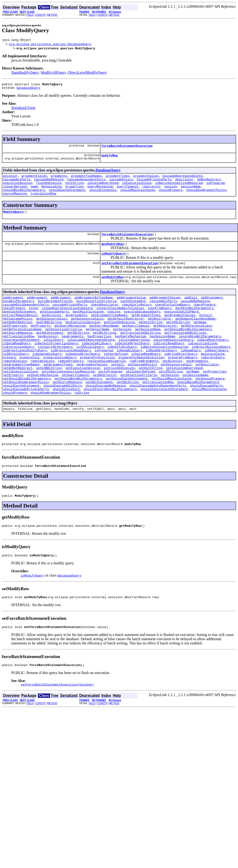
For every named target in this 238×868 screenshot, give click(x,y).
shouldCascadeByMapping (106, 416)
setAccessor (173, 386)
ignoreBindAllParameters (200, 356)
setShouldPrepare (210, 407)
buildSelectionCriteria (96, 314)
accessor (10, 180)
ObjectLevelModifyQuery (87, 73)
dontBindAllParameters (194, 323)
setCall (117, 390)
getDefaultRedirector (126, 335)
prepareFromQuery (182, 382)
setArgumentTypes (58, 390)
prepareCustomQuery (60, 382)
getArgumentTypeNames (109, 331)
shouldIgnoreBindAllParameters (110, 420)
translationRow (43, 201)
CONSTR (40, 15)
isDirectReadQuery (169, 365)
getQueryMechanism (70, 344)
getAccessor (52, 331)
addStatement (212, 310)
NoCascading (52, 193)
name (34, 193)
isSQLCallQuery (16, 378)
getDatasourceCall (52, 335)
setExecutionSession (83, 395)
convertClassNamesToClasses (120, 323)
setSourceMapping (67, 411)
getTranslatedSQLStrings (185, 352)
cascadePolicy (121, 184)
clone (33, 323)
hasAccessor (48, 356)
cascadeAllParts (163, 314)
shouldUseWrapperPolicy (206, 197)
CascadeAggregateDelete (183, 180)
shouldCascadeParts (206, 416)
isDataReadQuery (17, 365)
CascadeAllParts (17, 184)
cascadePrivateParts (70, 318)
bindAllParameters (19, 314)
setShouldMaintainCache (172, 407)
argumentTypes (117, 180)
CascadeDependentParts (86, 184)
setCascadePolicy (142, 390)
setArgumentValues (92, 390)
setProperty (13, 403)
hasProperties (99, 356)
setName (193, 399)
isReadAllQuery (129, 373)
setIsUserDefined (140, 399)
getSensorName (97, 348)
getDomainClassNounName (195, 335)
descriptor (184, 184)
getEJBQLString (49, 340)
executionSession (18, 188)
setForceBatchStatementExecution (130, 274)
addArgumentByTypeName (94, 310)
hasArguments (73, 356)
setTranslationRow (158, 411)
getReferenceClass (196, 344)
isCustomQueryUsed (103, 188)
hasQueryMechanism (130, 356)
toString (82, 424)
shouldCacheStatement (67, 197)
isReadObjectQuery (161, 373)
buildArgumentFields (55, 314)
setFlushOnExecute (119, 395)
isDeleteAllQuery (96, 365)
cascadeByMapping (195, 314)
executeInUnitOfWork (182, 327)
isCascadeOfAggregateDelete (91, 361)
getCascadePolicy (18, 335)
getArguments (76, 331)
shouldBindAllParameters (24, 197)
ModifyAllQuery (53, 73)
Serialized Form (23, 110)
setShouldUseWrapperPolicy (26, 411)
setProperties (214, 399)
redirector (151, 193)
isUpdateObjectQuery (83, 378)
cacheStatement (133, 314)
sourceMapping (15, 201)
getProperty (41, 344)
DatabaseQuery (28, 90)
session (171, 193)
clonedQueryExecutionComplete (67, 323)
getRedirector (165, 344)
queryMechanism (100, 193)
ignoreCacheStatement (21, 361)
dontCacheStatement (19, 327)
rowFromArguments (144, 386)
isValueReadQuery (146, 378)
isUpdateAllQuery (47, 378)
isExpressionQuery (19, 369)
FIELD (30, 15)
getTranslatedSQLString (140, 352)
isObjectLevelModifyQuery (25, 373)
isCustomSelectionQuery (173, 361)
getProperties (15, 344)
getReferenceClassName (22, 348)
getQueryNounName (104, 344)
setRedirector (105, 403)
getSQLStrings (105, 352)
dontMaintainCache (88, 327)
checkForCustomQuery (172, 318)
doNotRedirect (209, 184)
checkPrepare (204, 318)
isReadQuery (191, 373)
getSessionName (148, 348)
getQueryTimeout (136, 344)
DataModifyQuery (25, 73)
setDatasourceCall (176, 390)
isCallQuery (54, 361)
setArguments (197, 386)
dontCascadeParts (54, 327)
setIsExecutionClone (20, 399)
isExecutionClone (137, 188)
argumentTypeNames (86, 180)
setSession (170, 403)
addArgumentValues (165, 310)
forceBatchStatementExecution (127, 148)
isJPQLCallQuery (90, 369)
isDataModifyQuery (213, 361)
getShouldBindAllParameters (188, 348)
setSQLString (128, 411)
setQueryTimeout (75, 403)
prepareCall (30, 382)
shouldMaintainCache (138, 197)
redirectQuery (213, 382)
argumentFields (34, 180)
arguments (59, 180)
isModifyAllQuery (122, 369)
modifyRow (109, 159)
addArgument (13, 310)
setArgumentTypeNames (21, 390)
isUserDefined (15, 193)
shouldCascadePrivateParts (26, 420)
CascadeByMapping (49, 184)
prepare (10, 382)
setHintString (150, 395)
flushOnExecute (49, 188)
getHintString (150, 340)
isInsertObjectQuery (55, 369)
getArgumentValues (180, 331)
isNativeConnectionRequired (179, 188)
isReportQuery (216, 373)
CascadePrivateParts (154, 184)
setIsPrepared (110, 399)
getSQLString (78, 352)
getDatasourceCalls (87, 335)
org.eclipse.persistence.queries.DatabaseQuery (50, 45)
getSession (122, 348)
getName (200, 340)
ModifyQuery (13, 220)
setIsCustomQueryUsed (184, 395)
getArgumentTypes (146, 331)
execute (114, 327)
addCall (191, 310)
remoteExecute (15, 386)
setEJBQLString (49, 395)
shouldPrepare (171, 197)
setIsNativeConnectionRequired (68, 399)
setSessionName (195, 403)
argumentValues (146, 180)
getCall (205, 331)
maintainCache (213, 378)
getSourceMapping (18, 352)
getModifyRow (112, 254)
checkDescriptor (105, 318)
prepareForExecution (97, 382)
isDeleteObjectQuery (132, 365)
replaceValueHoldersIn (107, 386)
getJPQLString (178, 340)
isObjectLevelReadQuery (71, 373)
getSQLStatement (50, 352)
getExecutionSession (83, 340)
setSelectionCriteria (138, 403)
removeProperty (71, 386)
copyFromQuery (159, 323)
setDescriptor (207, 390)
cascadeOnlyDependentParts (26, 318)
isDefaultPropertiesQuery (56, 365)
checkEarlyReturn (137, 318)
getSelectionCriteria (63, 348)
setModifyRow (112, 289)
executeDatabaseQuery (142, 327)
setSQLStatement (99, 411)
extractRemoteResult (20, 331)
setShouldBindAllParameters (27, 407)
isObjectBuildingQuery (211, 369)
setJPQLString (171, 399)
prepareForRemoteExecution (141, 382)
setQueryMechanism (42, 403)
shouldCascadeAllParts (63, 416)
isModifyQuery (113, 264)
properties (74, 193)
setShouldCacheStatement (127, 407)
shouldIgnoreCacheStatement (164, 420)
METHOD (52, 15)
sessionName (191, 193)
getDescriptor (159, 335)
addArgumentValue (131, 310)
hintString (74, 188)
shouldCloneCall (103, 197)
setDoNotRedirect (18, 395)
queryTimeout (128, 193)
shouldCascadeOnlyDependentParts (158, 416)
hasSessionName (162, 356)
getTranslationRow (19, 356)
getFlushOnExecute (119, 340)
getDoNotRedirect (18, 340)
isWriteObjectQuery (180, 378)
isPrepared (215, 188)
